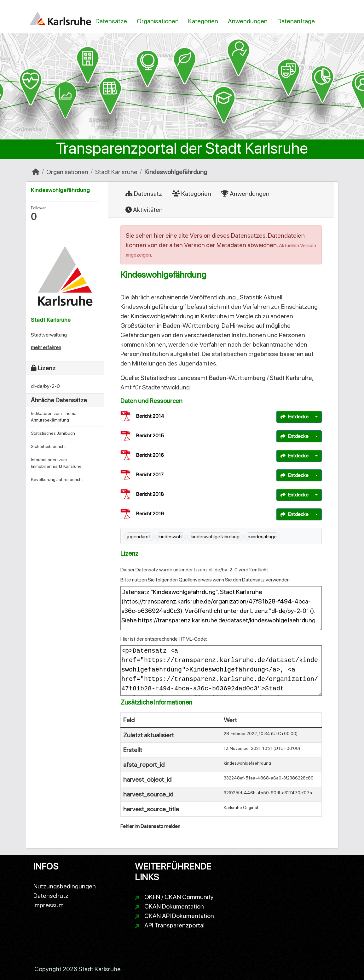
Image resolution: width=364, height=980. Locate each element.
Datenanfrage (296, 21)
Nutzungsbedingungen (65, 886)
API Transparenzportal (174, 925)
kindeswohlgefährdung (215, 537)
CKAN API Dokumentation (179, 916)
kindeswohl (170, 537)
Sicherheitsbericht (48, 446)
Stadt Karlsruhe (116, 172)
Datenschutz (51, 896)
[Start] (36, 172)
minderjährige (262, 537)
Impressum (49, 905)
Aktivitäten (144, 210)
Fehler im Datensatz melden (150, 826)
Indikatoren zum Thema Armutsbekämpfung (54, 417)
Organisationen (158, 21)
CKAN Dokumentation (174, 906)
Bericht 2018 (150, 494)
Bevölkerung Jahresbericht (57, 479)
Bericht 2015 (150, 436)
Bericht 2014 (150, 416)
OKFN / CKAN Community (179, 897)
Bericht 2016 (150, 455)
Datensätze (111, 21)
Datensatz (144, 194)
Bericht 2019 (150, 514)
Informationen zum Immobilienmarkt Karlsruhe (56, 463)
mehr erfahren (46, 347)
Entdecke (295, 417)
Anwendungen (248, 21)
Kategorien (203, 21)
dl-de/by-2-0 (223, 570)
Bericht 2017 (150, 475)
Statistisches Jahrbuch (53, 433)
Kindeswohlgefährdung (176, 172)
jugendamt (139, 537)
